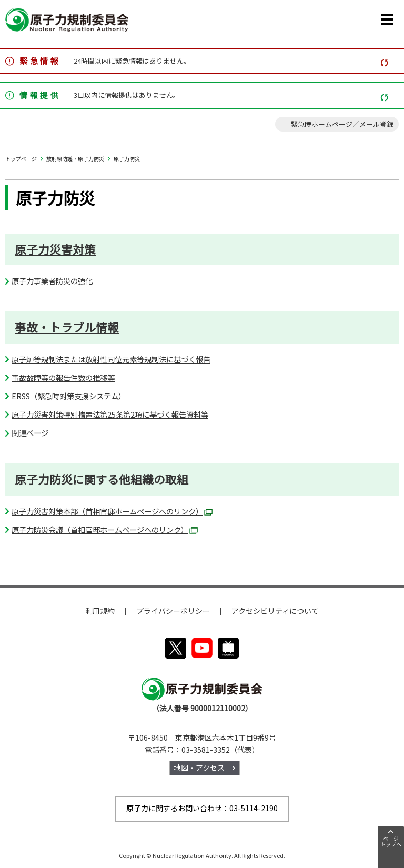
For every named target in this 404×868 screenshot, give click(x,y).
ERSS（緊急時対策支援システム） (69, 396)
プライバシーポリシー (173, 611)
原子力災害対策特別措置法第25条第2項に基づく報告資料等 (110, 414)
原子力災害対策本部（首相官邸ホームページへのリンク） (112, 511)
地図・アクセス (199, 768)
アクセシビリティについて (275, 611)
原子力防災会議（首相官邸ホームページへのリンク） (105, 529)
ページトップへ (391, 841)
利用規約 (100, 611)
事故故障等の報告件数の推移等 (63, 377)
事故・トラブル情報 (67, 327)
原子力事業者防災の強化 (52, 281)
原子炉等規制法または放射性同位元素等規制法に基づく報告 (111, 359)
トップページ (21, 159)
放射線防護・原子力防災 (75, 159)
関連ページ (30, 433)
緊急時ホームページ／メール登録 (342, 124)
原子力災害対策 (55, 249)
